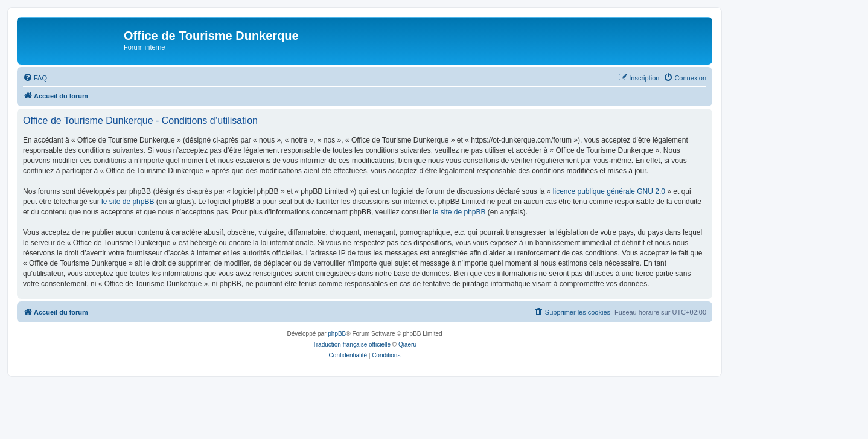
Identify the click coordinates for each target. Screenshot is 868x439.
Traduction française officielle (352, 344)
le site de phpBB (128, 202)
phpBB (337, 334)
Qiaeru (407, 344)
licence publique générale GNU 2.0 (609, 191)
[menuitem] (35, 78)
